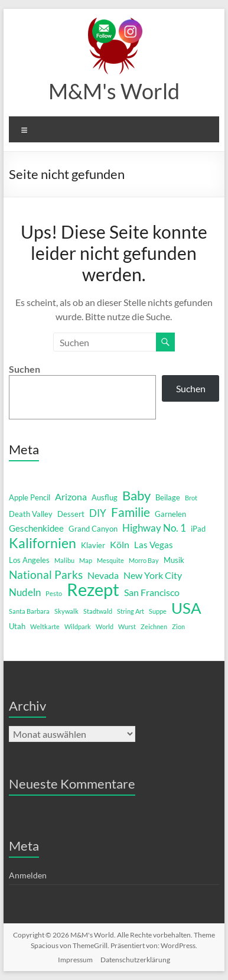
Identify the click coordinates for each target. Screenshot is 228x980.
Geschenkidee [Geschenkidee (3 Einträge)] (36, 528)
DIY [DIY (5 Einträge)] (98, 513)
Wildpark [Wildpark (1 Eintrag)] (78, 626)
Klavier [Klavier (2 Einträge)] (93, 545)
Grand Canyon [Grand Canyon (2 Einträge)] (93, 529)
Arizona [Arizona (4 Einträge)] (71, 496)
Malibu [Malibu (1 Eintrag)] (64, 560)
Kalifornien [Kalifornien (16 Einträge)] (43, 543)
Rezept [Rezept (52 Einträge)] (93, 590)
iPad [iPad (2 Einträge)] (198, 529)
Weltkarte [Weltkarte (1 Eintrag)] (45, 626)
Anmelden (28, 875)
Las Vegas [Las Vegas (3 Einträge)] (154, 545)
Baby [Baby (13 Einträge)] (136, 496)
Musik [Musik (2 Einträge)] (174, 560)
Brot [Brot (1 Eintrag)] (191, 498)
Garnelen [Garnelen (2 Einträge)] (170, 514)
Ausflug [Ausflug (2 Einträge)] (105, 497)
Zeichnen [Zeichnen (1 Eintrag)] (154, 626)
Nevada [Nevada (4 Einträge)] (103, 575)
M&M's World (114, 91)
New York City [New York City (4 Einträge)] (153, 575)
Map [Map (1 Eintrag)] (86, 560)
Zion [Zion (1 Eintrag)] (178, 626)
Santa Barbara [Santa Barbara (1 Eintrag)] (29, 611)
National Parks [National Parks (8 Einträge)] (46, 574)
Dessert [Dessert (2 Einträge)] (71, 514)
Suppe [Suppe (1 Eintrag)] (158, 611)
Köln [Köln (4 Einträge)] (120, 544)
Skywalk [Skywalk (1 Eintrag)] (66, 611)
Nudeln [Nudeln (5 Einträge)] (25, 592)
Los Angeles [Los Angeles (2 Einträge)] (29, 560)
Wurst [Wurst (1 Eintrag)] (127, 626)
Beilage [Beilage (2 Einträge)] (168, 497)
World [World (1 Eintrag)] (105, 626)
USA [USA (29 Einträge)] (186, 608)
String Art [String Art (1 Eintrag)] (131, 611)
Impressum (75, 960)
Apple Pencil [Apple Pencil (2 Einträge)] (30, 497)
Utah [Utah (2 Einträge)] (17, 626)
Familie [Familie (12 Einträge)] (131, 512)
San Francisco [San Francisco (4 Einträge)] (152, 592)
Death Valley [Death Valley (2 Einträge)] (31, 514)
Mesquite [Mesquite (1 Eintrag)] (110, 560)
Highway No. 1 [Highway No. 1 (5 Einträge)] (154, 528)
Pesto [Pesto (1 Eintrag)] (54, 593)
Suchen (25, 369)
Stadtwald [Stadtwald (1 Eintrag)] (98, 611)
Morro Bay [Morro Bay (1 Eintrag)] (144, 560)
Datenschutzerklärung (135, 960)
